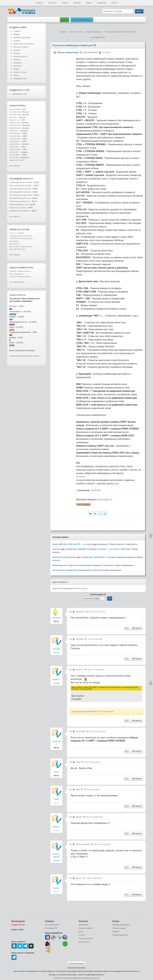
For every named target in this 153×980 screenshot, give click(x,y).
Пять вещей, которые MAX (21, 195)
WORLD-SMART (83, 844)
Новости (52, 3)
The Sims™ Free (15, 125)
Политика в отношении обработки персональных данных (76, 978)
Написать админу (119, 928)
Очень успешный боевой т (21, 185)
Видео (89, 3)
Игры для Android (21, 47)
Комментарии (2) (17, 356)
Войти (64, 20)
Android (77, 3)
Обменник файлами (22, 37)
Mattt (56, 799)
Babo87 (56, 827)
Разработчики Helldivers (20, 211)
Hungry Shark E (15, 128)
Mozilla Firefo (14, 160)
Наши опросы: (18, 295)
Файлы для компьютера (24, 44)
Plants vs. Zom (15, 123)
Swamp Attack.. (15, 144)
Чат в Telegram (83, 505)
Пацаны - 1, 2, (15, 120)
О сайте (82, 935)
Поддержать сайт (20, 90)
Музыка (17, 53)
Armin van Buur (15, 133)
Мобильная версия (77, 964)
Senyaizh (56, 649)
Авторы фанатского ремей (21, 182)
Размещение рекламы (121, 925)
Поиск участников (86, 938)
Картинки (17, 66)
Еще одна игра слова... (18, 249)
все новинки (15, 166)
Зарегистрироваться (82, 20)
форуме (25, 230)
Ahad (56, 772)
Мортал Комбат (15, 109)
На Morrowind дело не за (20, 198)
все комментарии (17, 282)
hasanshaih (81, 731)
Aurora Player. (14, 157)
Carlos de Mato (15, 139)
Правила (116, 932)
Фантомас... (14, 117)
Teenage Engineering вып (20, 189)
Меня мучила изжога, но (20, 201)
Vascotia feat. (14, 147)
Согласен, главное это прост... (20, 271)
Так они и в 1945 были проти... (21, 276)
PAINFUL (56, 679)
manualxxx (56, 618)
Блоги (81, 932)
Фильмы (17, 60)
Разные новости (20, 56)
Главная (39, 3)
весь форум (15, 255)
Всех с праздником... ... (18, 274)
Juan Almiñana (15, 141)
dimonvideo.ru (105, 499)
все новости (15, 216)
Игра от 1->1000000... (17, 233)
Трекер (65, 3)
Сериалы (17, 63)
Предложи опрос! (32, 356)
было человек (81, 588)
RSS (103, 37)
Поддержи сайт (20, 78)
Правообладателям (120, 935)
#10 (71, 612)
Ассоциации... (15, 241)
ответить (137, 628)
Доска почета (84, 942)
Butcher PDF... (15, 152)
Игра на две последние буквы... (21, 246)
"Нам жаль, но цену (18, 208)
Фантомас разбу (15, 115)
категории (95, 37)
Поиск (16, 75)
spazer (56, 888)
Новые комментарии (21, 268)
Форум (114, 3)
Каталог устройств (86, 928)
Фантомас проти (15, 112)
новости (28, 179)
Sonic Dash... (14, 131)
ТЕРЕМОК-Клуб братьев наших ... (22, 238)
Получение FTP (51, 928)
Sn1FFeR (106, 52)
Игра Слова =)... (15, 244)
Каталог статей (20, 72)
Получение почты (52, 925)
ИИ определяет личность (21, 192)
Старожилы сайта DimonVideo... (21, 236)
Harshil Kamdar (15, 149)
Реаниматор (84, 925)
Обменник (101, 3)
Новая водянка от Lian (19, 204)
